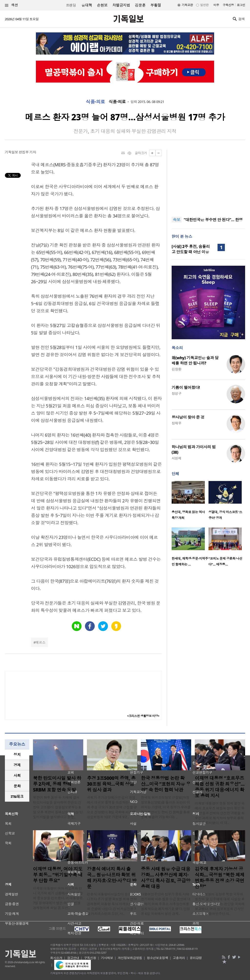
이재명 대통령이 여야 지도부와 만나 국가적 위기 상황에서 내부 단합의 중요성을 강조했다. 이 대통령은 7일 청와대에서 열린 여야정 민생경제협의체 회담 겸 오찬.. (58, 898)
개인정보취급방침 (130, 958)
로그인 (241, 5)
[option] (190, 502)
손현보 (102, 5)
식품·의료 (95, 102)
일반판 (204, 5)
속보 (177, 220)
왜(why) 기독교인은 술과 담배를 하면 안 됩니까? (195, 360)
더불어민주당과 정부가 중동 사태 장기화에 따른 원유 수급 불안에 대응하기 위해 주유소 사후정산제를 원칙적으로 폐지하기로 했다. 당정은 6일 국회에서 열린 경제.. (166, 904)
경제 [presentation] (17, 765)
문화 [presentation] (17, 786)
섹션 (11, 5)
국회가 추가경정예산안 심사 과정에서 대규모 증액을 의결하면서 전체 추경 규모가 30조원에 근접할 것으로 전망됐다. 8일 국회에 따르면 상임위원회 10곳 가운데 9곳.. (112, 807)
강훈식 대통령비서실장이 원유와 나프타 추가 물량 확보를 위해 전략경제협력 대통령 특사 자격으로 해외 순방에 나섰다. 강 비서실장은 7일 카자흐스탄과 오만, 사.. (112, 904)
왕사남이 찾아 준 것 (188, 417)
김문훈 (140, 5)
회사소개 (56, 958)
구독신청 (228, 5)
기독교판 (187, 5)
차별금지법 (121, 5)
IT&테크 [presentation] (17, 796)
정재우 (177, 423)
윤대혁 (87, 5)
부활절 (156, 5)
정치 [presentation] (17, 754)
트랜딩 (71, 5)
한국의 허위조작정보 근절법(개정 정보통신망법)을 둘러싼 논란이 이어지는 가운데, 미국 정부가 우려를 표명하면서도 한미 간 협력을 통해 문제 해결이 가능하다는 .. (166, 807)
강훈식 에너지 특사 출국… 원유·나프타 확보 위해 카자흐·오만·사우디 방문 (112, 878)
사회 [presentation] (17, 775)
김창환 (177, 369)
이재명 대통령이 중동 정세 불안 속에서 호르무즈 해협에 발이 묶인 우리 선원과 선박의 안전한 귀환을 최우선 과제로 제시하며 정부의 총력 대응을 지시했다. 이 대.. (220, 813)
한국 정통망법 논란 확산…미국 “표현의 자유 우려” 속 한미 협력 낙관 (166, 784)
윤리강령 (196, 958)
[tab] (17, 755)
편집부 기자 (27, 152)
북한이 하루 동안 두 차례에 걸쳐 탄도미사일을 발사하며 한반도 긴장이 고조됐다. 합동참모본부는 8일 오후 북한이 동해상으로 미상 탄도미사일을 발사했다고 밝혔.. (58, 807)
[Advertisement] (208, 180)
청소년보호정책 (157, 958)
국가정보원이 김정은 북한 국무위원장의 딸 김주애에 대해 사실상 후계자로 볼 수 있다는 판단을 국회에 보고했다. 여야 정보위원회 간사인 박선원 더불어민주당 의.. (220, 904)
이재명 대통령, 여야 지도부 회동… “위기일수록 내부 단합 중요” (58, 875)
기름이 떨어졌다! (186, 387)
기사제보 (107, 958)
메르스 (41, 642)
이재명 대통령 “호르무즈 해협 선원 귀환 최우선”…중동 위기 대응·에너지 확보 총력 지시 (220, 787)
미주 (216, 5)
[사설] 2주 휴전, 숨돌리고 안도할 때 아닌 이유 (191, 249)
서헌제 (177, 458)
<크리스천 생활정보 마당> (143, 716)
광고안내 (73, 958)
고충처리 (179, 958)
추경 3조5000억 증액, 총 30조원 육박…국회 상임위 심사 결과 (111, 784)
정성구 (177, 393)
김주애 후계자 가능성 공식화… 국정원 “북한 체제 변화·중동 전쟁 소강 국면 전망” (220, 878)
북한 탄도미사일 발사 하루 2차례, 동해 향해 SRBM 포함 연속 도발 (57, 784)
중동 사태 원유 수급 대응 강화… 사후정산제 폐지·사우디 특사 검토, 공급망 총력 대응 (166, 878)
